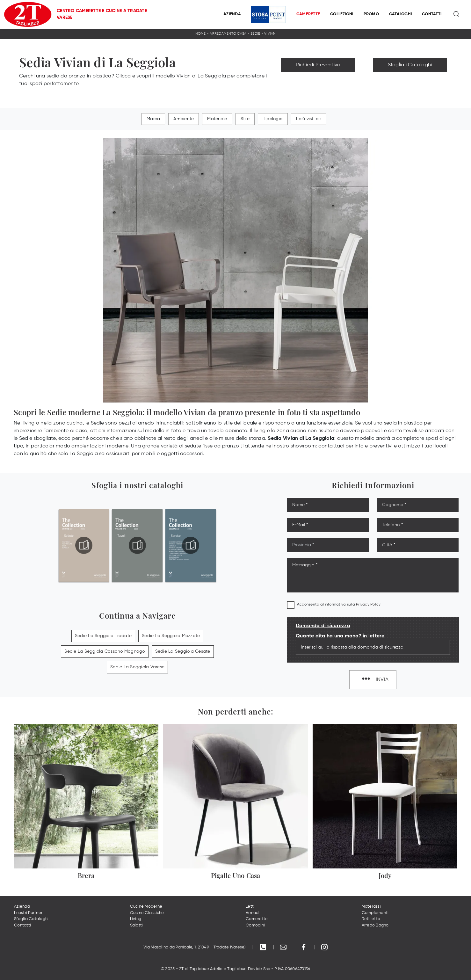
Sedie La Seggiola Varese (137, 667)
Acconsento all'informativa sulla (339, 605)
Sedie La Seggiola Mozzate (171, 636)
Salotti (137, 925)
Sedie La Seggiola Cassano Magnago (105, 651)
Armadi (253, 913)
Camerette (308, 14)
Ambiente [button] (184, 119)
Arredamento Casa (228, 34)
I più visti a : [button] (309, 119)
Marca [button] (153, 119)
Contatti (432, 14)
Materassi (371, 907)
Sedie (255, 34)
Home (201, 34)
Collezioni (342, 14)
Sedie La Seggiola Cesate (183, 651)
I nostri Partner (28, 913)
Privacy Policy (368, 605)
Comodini (255, 925)
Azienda (232, 14)
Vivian (270, 34)
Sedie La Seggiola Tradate (103, 636)
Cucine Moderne (146, 907)
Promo (371, 14)
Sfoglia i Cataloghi (410, 65)
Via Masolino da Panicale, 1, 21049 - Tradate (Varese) (194, 947)
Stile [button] (245, 119)
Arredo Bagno (375, 925)
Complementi (375, 913)
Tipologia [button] (273, 119)
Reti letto (371, 919)
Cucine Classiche (147, 913)
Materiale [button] (217, 119)
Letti (250, 907)
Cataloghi (400, 14)
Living (136, 919)
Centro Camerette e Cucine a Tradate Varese (102, 14)
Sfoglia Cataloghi (31, 919)
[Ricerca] (457, 14)
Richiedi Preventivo (318, 65)
